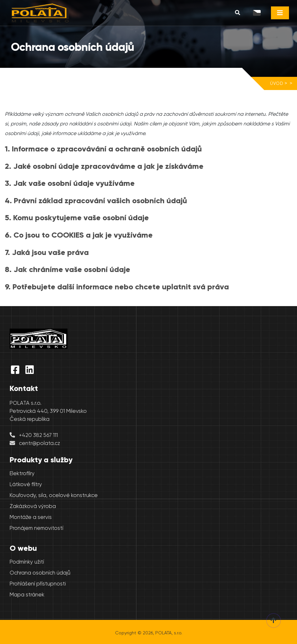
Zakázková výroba (33, 506)
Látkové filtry (26, 484)
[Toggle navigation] (280, 13)
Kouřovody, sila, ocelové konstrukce (54, 495)
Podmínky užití (27, 562)
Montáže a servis (31, 517)
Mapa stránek (27, 595)
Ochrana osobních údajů (40, 573)
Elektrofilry (22, 473)
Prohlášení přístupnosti (38, 584)
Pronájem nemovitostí (36, 528)
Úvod (277, 83)
